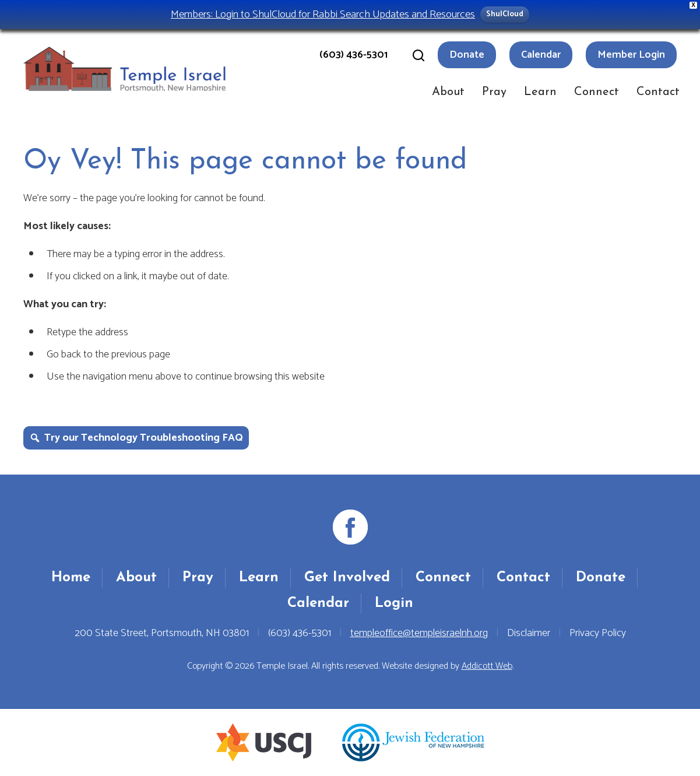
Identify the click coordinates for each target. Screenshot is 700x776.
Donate (467, 55)
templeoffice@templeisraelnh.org (419, 633)
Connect (597, 92)
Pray (494, 92)
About (448, 92)
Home (71, 578)
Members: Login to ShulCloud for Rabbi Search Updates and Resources (323, 14)
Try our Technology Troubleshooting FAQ (144, 438)
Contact (658, 92)
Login (394, 603)
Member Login (631, 55)
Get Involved (347, 578)
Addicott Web (487, 666)
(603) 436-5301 (353, 55)
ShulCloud (505, 14)
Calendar (541, 55)
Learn (540, 92)
